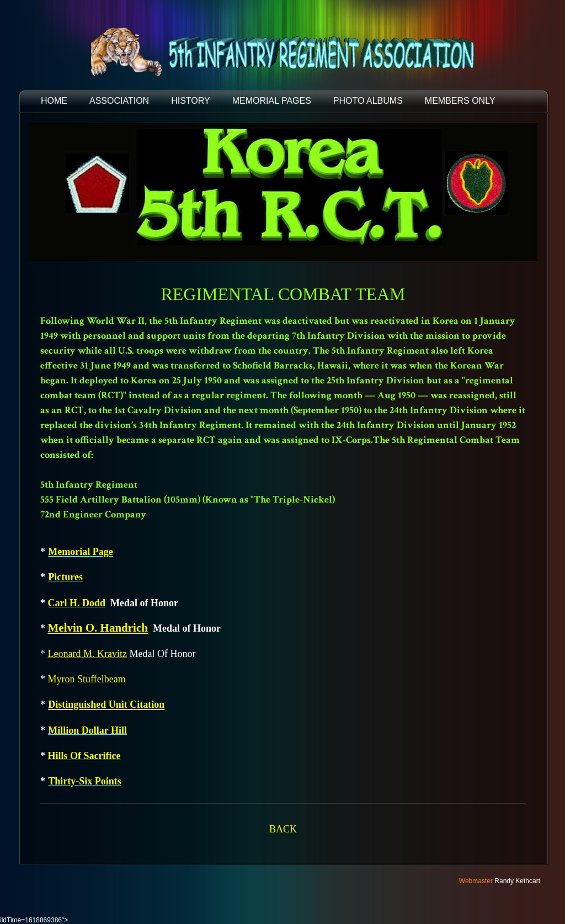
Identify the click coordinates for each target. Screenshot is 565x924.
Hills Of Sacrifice (84, 756)
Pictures (65, 577)
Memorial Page (80, 552)
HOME (54, 101)
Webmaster (476, 881)
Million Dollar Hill (87, 730)
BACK (283, 829)
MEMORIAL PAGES (272, 101)
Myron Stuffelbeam (87, 679)
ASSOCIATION (119, 101)
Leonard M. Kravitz (87, 654)
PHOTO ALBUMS (368, 101)
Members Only (460, 101)
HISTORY (191, 101)
